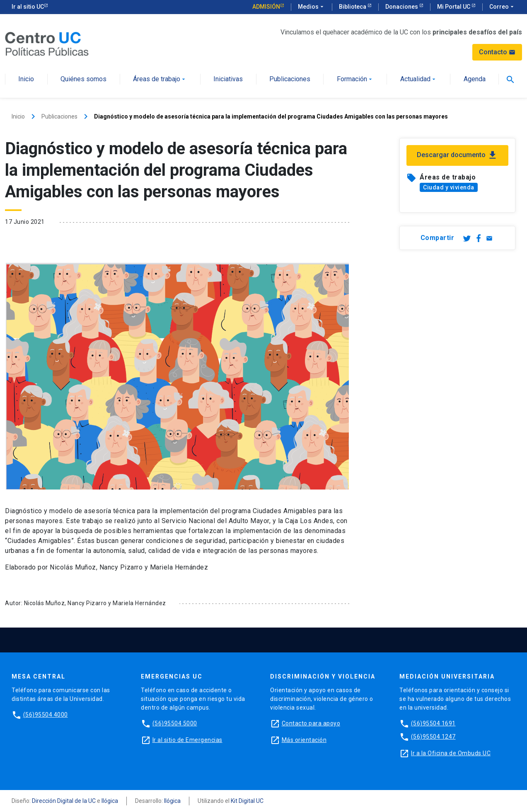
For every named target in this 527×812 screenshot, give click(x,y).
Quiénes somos (83, 79)
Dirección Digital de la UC (64, 801)
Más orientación (304, 740)
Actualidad (419, 79)
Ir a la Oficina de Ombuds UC (451, 753)
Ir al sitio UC (28, 7)
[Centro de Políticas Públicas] (47, 43)
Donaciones (402, 7)
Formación (355, 79)
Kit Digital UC (247, 801)
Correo (502, 7)
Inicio (26, 79)
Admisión (266, 7)
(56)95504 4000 (46, 715)
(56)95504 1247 (433, 737)
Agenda (475, 79)
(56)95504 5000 (175, 723)
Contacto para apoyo (311, 723)
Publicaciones (290, 79)
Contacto (497, 52)
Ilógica (110, 801)
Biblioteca (353, 7)
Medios (312, 7)
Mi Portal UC (454, 7)
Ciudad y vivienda (449, 187)
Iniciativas (228, 79)
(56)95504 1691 (433, 723)
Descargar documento (457, 155)
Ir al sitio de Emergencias (187, 740)
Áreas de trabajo (160, 79)
